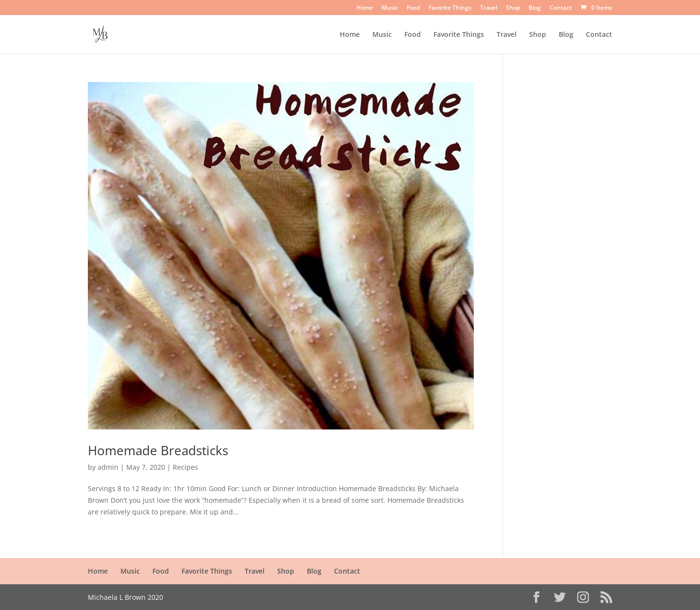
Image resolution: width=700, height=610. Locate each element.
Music (390, 8)
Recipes (185, 467)
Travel (489, 8)
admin (108, 467)
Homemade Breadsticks (158, 450)
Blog (535, 8)
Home (365, 8)
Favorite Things (450, 8)
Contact (561, 8)
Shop (513, 8)
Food (413, 8)
